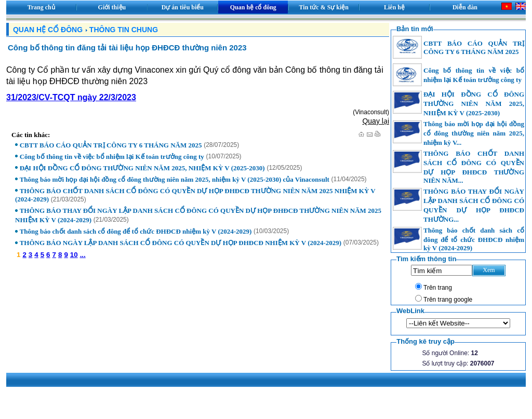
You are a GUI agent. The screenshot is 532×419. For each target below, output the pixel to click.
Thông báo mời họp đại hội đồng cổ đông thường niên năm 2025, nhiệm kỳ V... (474, 133)
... (83, 255)
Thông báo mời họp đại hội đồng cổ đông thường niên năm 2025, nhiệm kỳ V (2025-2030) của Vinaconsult (175, 179)
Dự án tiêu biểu (183, 7)
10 (74, 255)
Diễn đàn (465, 7)
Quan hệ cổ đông (253, 7)
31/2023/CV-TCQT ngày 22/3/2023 (71, 97)
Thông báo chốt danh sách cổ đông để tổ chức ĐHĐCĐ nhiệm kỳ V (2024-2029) (136, 231)
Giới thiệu (112, 7)
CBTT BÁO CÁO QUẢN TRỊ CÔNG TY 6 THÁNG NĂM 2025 (111, 145)
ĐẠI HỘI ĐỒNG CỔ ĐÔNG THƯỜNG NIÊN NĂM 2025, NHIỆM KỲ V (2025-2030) (142, 168)
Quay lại (376, 121)
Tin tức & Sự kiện (324, 7)
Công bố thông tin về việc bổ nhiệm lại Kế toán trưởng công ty (112, 157)
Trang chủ (41, 7)
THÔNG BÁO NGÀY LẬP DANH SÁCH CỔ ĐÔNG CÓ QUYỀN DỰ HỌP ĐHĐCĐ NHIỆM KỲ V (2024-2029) (181, 243)
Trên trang (438, 288)
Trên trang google (448, 300)
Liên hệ (394, 7)
